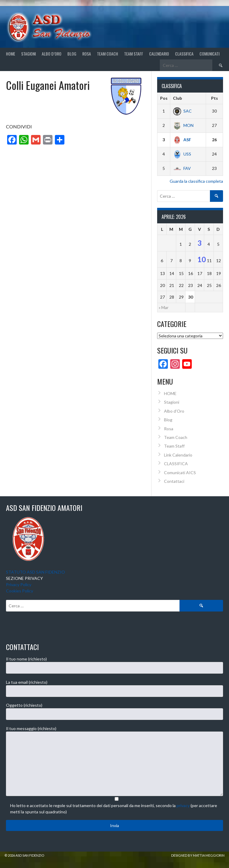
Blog (72, 54)
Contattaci (174, 481)
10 (202, 259)
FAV (182, 168)
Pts (215, 98)
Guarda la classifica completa (196, 181)
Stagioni (172, 402)
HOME (170, 393)
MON (183, 125)
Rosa (87, 54)
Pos (164, 98)
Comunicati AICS (180, 473)
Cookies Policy (20, 591)
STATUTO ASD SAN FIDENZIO (35, 572)
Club (177, 98)
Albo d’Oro (52, 54)
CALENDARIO (159, 54)
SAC (182, 111)
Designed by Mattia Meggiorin (198, 855)
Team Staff (134, 54)
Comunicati (209, 54)
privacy (183, 805)
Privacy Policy (19, 584)
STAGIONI (28, 54)
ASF (182, 140)
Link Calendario (178, 455)
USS (182, 154)
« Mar (164, 307)
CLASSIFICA (184, 54)
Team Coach (107, 54)
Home (11, 54)
